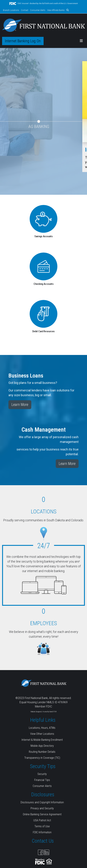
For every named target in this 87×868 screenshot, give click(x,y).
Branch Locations (11, 10)
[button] (68, 10)
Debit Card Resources (43, 331)
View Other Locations (42, 734)
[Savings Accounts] (43, 219)
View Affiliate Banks (56, 10)
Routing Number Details (42, 752)
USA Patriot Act (42, 820)
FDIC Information (42, 832)
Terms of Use (42, 826)
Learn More (20, 405)
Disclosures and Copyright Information (42, 802)
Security (42, 774)
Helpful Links (43, 720)
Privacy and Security (42, 808)
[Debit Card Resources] (43, 314)
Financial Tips (42, 780)
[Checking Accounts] (43, 266)
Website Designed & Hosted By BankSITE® (44, 712)
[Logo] (43, 25)
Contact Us (43, 841)
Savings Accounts (44, 236)
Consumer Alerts (38, 10)
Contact (25, 10)
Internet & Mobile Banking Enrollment (42, 740)
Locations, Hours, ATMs (42, 728)
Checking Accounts (44, 284)
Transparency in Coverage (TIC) (42, 758)
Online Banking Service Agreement (42, 814)
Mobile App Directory (42, 746)
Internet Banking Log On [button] (23, 41)
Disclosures (43, 795)
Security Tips (43, 766)
